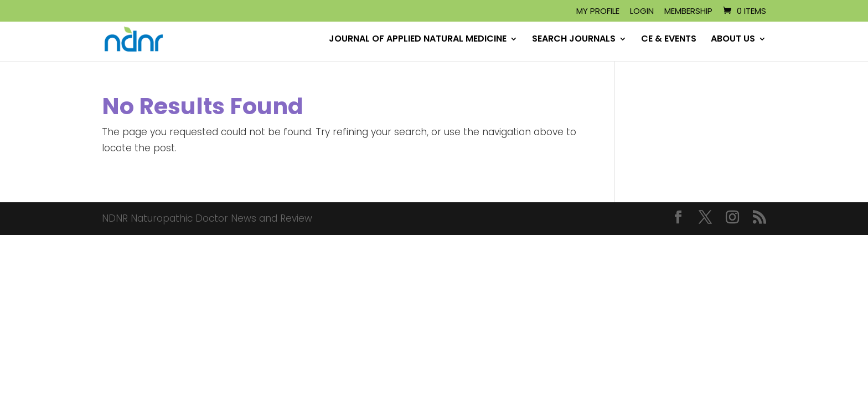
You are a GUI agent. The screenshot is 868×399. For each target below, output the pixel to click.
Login (642, 12)
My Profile (598, 12)
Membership (688, 12)
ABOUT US (733, 40)
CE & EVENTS (669, 40)
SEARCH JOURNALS (574, 40)
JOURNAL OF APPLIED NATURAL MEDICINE (418, 40)
